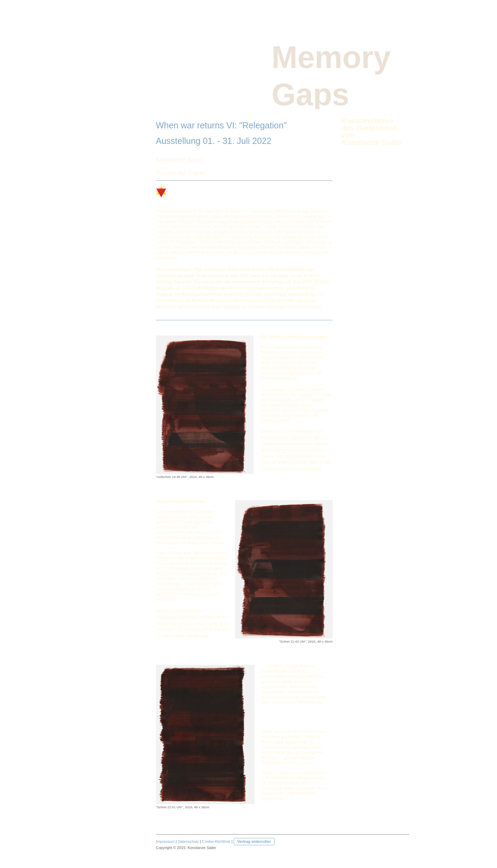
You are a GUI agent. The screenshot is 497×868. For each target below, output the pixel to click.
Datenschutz (188, 841)
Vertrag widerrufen (254, 841)
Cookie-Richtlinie (216, 841)
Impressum (165, 841)
